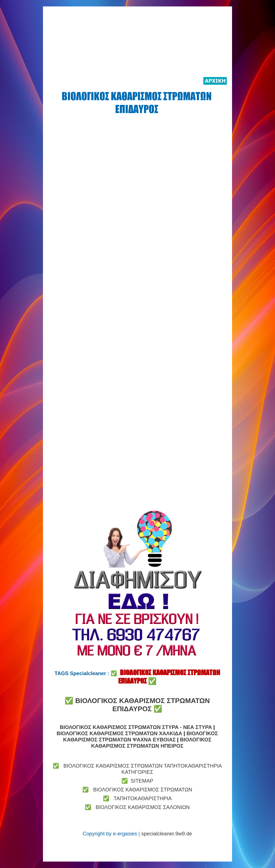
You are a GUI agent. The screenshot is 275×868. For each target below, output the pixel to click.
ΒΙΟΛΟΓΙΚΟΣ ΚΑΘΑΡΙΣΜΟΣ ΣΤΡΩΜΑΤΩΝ (143, 790)
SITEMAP (142, 781)
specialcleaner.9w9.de (167, 834)
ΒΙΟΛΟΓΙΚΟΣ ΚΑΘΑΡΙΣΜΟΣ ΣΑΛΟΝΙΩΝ (143, 807)
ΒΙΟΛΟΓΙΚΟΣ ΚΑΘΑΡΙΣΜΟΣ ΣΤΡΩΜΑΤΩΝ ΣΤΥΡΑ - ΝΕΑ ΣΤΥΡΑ (136, 727)
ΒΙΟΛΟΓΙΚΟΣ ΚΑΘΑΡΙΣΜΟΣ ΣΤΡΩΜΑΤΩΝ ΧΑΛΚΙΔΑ (119, 733)
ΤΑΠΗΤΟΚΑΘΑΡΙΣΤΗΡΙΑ (143, 798)
